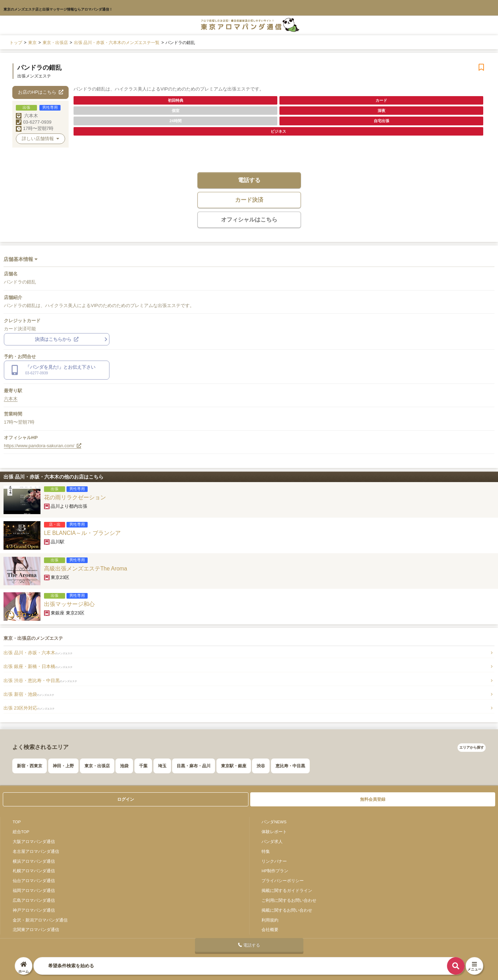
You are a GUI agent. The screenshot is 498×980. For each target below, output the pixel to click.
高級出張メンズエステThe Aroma (86, 569)
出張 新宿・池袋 (29, 694)
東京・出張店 (97, 766)
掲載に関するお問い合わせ (287, 910)
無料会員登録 (373, 799)
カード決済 (249, 200)
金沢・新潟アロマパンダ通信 (40, 920)
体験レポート (274, 832)
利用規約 (270, 920)
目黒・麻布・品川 (194, 766)
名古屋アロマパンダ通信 (36, 851)
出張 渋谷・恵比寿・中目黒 (40, 681)
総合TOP (21, 832)
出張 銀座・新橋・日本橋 (38, 666)
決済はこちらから (57, 339)
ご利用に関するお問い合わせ (289, 900)
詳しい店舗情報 (40, 139)
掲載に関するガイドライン (287, 890)
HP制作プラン (275, 871)
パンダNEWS (274, 822)
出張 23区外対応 (29, 708)
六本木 (31, 116)
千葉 (143, 766)
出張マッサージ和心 (69, 604)
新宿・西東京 (30, 766)
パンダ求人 (272, 841)
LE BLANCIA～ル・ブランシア (82, 533)
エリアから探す (472, 747)
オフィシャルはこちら (249, 220)
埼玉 (162, 766)
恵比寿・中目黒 (290, 766)
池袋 (124, 766)
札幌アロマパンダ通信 (34, 871)
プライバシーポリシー (283, 881)
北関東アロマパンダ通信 (36, 929)
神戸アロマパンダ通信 (34, 910)
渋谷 (261, 766)
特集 (266, 851)
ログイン (126, 799)
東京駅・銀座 (234, 766)
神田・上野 (63, 766)
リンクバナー (274, 861)
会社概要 (270, 929)
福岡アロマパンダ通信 (34, 890)
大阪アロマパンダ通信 (34, 841)
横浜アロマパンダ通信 (34, 861)
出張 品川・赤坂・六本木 (38, 653)
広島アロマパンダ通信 (34, 900)
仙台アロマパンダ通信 (34, 881)
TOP (17, 822)
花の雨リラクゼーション (75, 497)
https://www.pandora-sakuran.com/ (43, 446)
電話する (249, 180)
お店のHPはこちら (41, 92)
